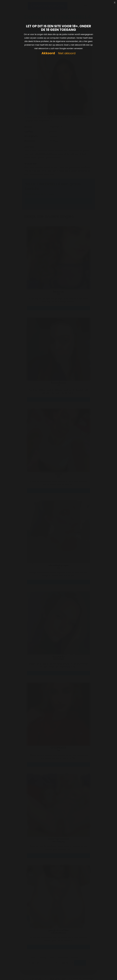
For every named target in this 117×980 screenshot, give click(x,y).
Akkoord (48, 53)
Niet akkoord (67, 53)
